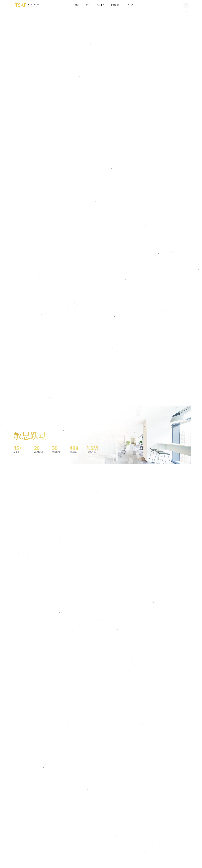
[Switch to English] (186, 5)
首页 (77, 5)
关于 (88, 5)
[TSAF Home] (27, 5)
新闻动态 (115, 5)
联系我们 (130, 5)
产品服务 (100, 5)
